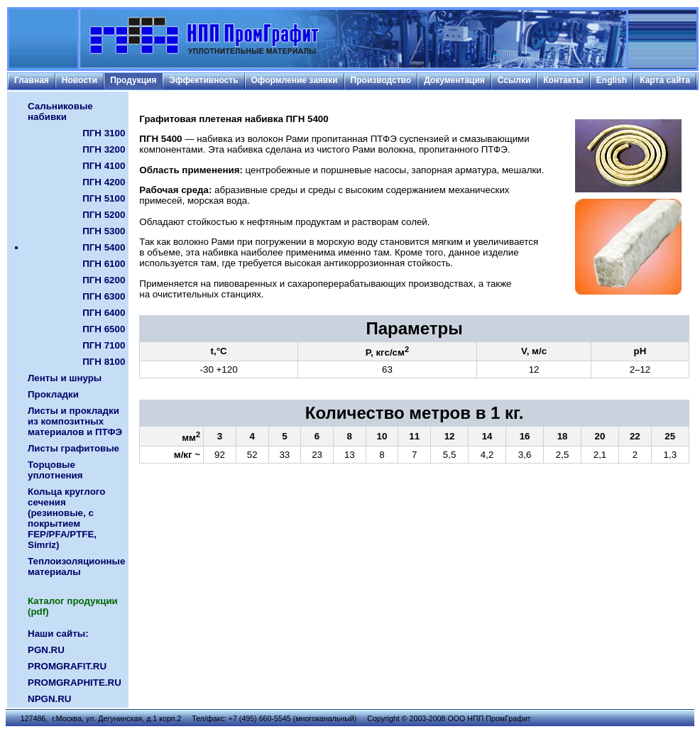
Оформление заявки (295, 80)
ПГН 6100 (104, 264)
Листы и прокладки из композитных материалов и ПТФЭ (75, 421)
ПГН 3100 (104, 133)
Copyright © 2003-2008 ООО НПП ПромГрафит (449, 718)
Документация (454, 80)
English (612, 80)
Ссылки (514, 80)
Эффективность (203, 80)
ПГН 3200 (104, 149)
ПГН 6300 (104, 296)
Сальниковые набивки (60, 111)
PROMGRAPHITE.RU (75, 683)
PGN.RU (46, 650)
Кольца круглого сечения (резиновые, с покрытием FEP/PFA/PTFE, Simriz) (66, 518)
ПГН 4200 (104, 182)
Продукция (133, 80)
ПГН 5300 (104, 231)
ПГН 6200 (104, 280)
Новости (80, 80)
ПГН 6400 (104, 313)
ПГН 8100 (104, 362)
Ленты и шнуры (65, 378)
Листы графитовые (73, 448)
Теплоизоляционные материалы (76, 566)
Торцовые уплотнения (55, 470)
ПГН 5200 (104, 215)
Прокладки (53, 394)
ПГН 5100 (104, 198)
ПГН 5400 (104, 247)
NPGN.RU (49, 699)
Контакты (563, 80)
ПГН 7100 (104, 345)
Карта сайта (665, 80)
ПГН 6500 (104, 329)
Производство (381, 80)
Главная (32, 80)
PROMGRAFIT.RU (67, 666)
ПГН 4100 (104, 166)
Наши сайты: (58, 634)
